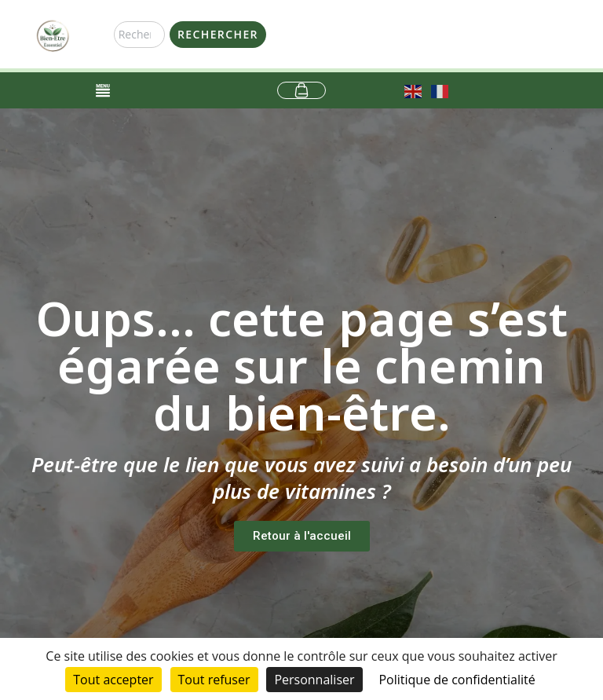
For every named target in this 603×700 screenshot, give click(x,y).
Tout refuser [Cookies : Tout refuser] (214, 680)
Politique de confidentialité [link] (457, 680)
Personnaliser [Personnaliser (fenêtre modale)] (314, 680)
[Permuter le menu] (103, 90)
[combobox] (139, 35)
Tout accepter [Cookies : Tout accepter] (113, 680)
